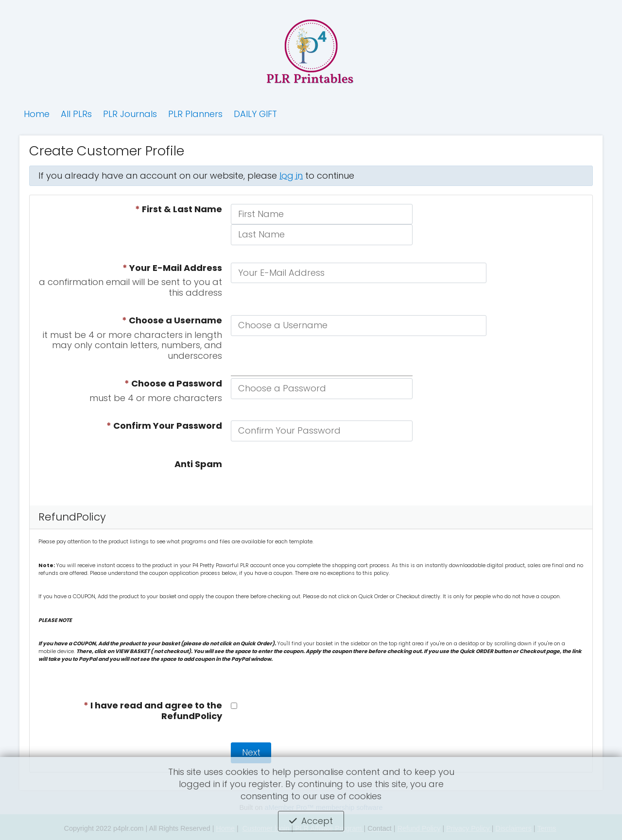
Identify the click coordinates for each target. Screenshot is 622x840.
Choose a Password (173, 384)
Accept (317, 821)
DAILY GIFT (255, 114)
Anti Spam (198, 464)
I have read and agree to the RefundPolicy (153, 711)
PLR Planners (195, 114)
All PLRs (76, 114)
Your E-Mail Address (172, 268)
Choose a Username (172, 320)
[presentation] (305, 478)
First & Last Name (179, 209)
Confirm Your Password (164, 426)
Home (37, 114)
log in (291, 176)
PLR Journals (130, 114)
